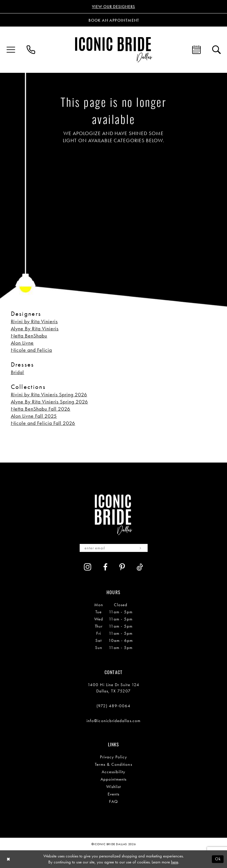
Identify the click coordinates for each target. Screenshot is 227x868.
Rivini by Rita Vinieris (34, 321)
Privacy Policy (114, 757)
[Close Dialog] (8, 859)
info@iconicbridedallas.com (113, 721)
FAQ (113, 801)
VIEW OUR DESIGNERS (113, 7)
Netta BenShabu (29, 336)
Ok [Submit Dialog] (218, 859)
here (175, 862)
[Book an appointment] (114, 20)
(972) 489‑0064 (114, 706)
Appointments (113, 779)
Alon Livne (22, 343)
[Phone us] (31, 50)
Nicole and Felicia (32, 350)
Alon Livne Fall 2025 (34, 416)
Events (113, 794)
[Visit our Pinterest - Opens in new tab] (122, 567)
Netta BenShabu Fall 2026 (41, 409)
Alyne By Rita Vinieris (35, 328)
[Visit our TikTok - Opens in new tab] (140, 567)
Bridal (18, 372)
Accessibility (114, 772)
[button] (11, 50)
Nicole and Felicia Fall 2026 (43, 423)
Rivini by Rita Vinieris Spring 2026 (49, 394)
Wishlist (114, 787)
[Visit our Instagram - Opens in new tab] (88, 567)
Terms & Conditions (113, 764)
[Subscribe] (141, 548)
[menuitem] (11, 50)
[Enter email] (114, 548)
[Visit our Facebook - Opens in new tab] (105, 567)
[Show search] (216, 50)
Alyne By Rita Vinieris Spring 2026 (50, 402)
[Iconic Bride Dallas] (114, 50)
